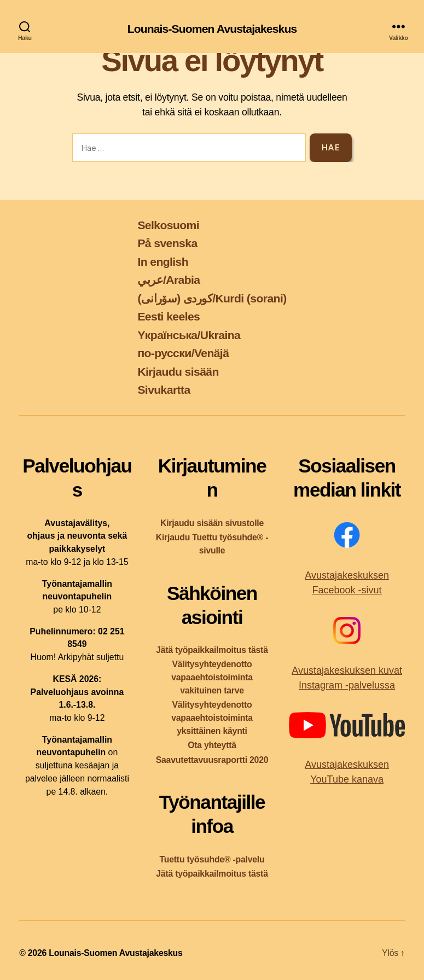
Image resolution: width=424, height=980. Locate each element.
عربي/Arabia (169, 280)
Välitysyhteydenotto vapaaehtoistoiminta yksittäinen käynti (212, 718)
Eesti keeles (169, 316)
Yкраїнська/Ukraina (189, 335)
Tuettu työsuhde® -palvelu (212, 859)
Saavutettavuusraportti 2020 (212, 760)
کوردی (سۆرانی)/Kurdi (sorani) (212, 298)
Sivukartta (164, 390)
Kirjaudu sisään (178, 372)
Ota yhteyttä (212, 745)
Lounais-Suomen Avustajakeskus (212, 29)
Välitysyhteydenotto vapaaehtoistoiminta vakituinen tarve (212, 677)
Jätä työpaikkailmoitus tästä (212, 650)
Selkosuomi (168, 225)
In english (163, 262)
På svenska (167, 243)
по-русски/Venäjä (183, 353)
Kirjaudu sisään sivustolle (212, 523)
